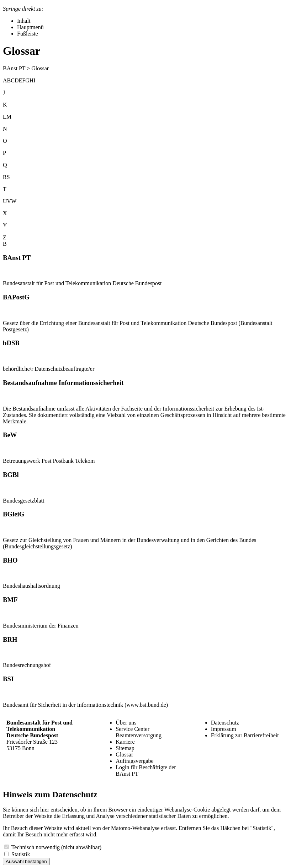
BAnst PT (14, 68)
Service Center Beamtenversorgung (139, 732)
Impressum (224, 729)
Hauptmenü (30, 27)
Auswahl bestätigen (26, 861)
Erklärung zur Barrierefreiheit (245, 735)
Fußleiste (28, 34)
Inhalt (24, 21)
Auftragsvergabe (134, 761)
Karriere (125, 742)
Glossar (124, 755)
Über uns (126, 723)
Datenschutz (225, 723)
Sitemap (125, 748)
